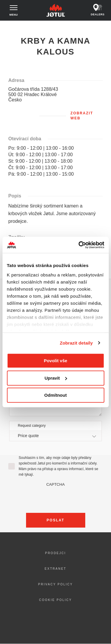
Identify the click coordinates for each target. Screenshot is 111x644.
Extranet (55, 569)
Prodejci (55, 553)
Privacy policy (55, 584)
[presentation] (56, 498)
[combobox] (55, 435)
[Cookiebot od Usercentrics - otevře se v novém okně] (79, 245)
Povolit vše (55, 361)
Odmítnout (56, 395)
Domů (10, 26)
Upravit (56, 378)
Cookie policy (55, 600)
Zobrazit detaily (76, 343)
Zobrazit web (82, 116)
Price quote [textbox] (28, 436)
